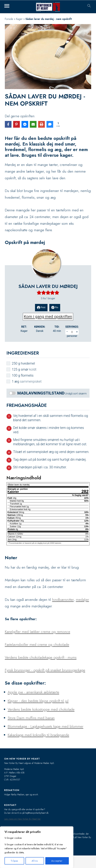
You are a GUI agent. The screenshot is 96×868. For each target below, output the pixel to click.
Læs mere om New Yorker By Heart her (22, 819)
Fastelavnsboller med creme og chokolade (37, 644)
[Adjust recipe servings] (72, 332)
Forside (9, 19)
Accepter (57, 861)
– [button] (67, 332)
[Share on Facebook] (8, 124)
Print (41, 307)
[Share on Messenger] (25, 124)
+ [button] (77, 332)
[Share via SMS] (50, 124)
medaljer (82, 599)
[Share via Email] (33, 124)
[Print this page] (41, 124)
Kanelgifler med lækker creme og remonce (37, 632)
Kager (19, 19)
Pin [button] (55, 307)
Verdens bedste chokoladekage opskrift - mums (41, 657)
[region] (37, 847)
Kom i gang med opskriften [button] (48, 317)
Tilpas (14, 861)
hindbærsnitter (63, 599)
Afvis (35, 861)
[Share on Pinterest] (16, 124)
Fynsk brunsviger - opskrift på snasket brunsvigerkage (45, 670)
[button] (39, 293)
